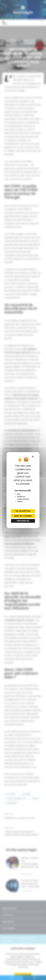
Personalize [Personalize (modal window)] (23, 521)
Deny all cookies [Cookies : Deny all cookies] (23, 516)
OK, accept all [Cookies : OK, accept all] (23, 511)
